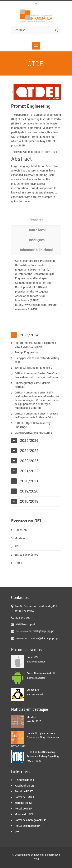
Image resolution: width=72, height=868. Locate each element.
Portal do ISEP (23, 809)
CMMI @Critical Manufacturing (33, 433)
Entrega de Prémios (26, 555)
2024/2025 (29, 451)
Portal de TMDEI (24, 797)
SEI (17, 547)
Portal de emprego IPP (28, 826)
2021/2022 (29, 471)
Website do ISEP (24, 803)
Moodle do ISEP (24, 814)
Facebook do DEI (25, 786)
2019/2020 (29, 491)
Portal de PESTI (24, 791)
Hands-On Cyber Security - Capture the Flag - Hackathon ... (43, 738)
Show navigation (36, 46)
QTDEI (18, 563)
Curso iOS (32, 657)
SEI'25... (31, 717)
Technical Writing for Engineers (33, 368)
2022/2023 (29, 461)
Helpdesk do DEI (24, 780)
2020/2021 (29, 481)
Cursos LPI (33, 690)
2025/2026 (29, 441)
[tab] (36, 335)
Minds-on (20, 538)
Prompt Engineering (27, 352)
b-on (17, 832)
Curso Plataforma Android (41, 674)
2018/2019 (29, 501)
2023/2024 (29, 335)
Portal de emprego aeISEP (30, 820)
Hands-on (21, 530)
